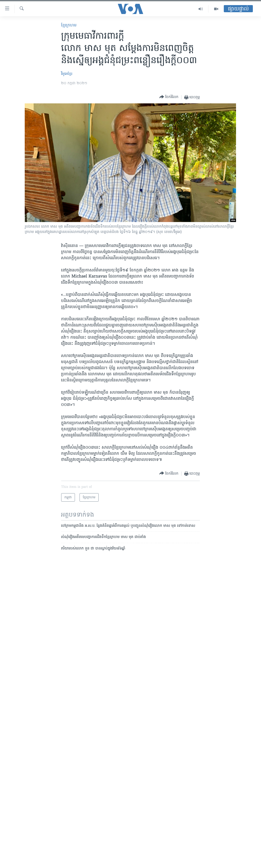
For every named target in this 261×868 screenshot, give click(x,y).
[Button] (169, 97)
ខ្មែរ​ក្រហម (69, 25)
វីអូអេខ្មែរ (67, 74)
